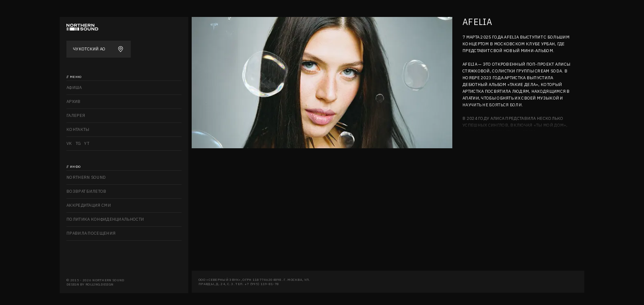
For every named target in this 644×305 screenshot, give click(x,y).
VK (69, 143)
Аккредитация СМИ (89, 205)
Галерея (76, 115)
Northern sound (86, 177)
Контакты (78, 129)
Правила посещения (91, 233)
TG (78, 143)
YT (87, 143)
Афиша (74, 87)
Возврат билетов (87, 191)
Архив (74, 101)
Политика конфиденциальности (105, 219)
